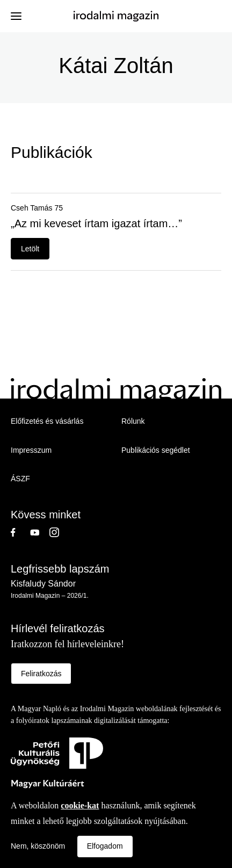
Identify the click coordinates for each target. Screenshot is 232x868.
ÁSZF (20, 479)
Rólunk (133, 421)
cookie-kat (80, 805)
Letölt (30, 249)
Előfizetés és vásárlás (47, 421)
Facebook (20, 532)
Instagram (59, 532)
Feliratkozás (41, 674)
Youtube (40, 532)
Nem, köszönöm (38, 846)
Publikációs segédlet (156, 450)
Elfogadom (105, 846)
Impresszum (31, 450)
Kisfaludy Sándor (43, 584)
